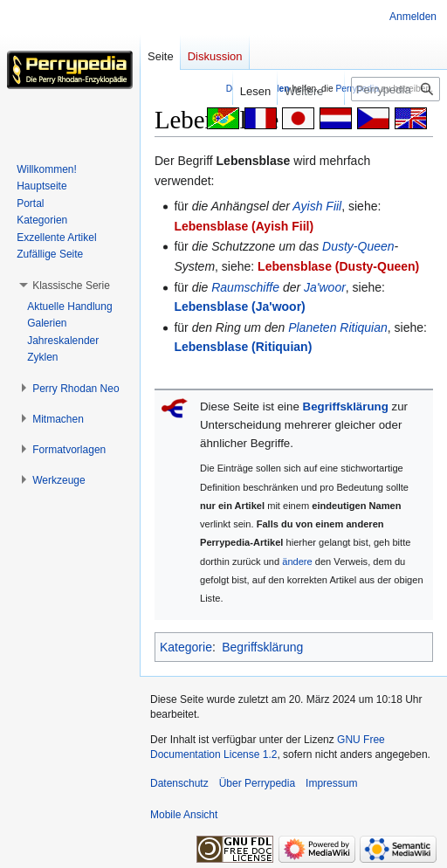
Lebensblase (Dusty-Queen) (338, 266)
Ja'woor (325, 287)
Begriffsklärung (346, 406)
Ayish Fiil (317, 206)
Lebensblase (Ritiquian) (243, 347)
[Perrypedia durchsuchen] (395, 89)
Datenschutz (179, 783)
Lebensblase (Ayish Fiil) (244, 226)
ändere (297, 561)
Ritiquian (363, 327)
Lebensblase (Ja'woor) (239, 307)
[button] (71, 286)
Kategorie (186, 647)
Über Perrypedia (257, 783)
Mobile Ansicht (184, 815)
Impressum (331, 783)
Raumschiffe (245, 287)
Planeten (312, 327)
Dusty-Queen (358, 246)
